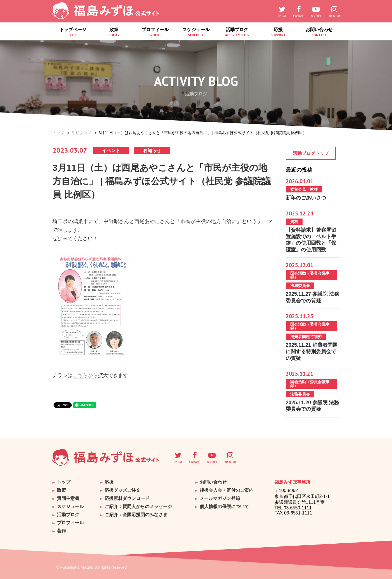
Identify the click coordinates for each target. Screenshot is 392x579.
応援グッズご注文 (123, 490)
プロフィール (155, 32)
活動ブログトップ (311, 153)
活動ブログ (237, 32)
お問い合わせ (319, 32)
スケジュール (196, 32)
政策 (114, 32)
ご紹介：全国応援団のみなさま (136, 515)
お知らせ (152, 151)
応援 (278, 32)
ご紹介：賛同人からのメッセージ (138, 506)
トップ (58, 133)
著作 (61, 531)
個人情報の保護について (224, 506)
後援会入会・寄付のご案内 (227, 490)
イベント (111, 151)
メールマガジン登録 (220, 498)
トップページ (73, 32)
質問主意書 (68, 498)
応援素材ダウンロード (127, 498)
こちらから (85, 375)
